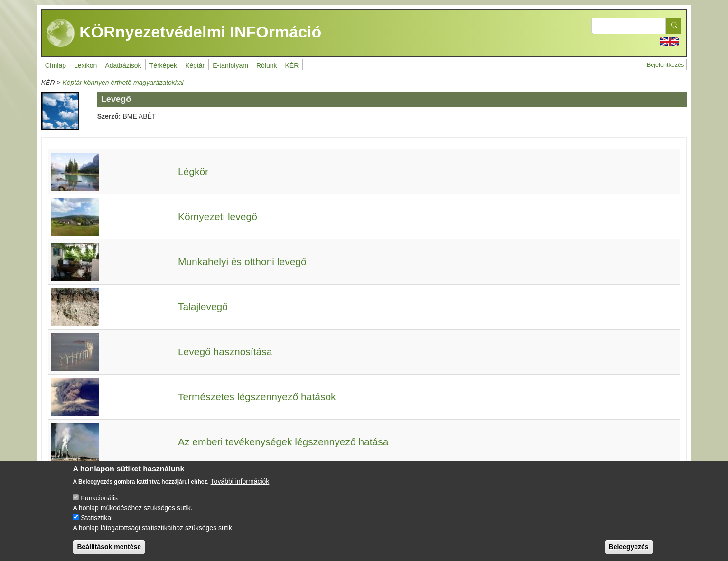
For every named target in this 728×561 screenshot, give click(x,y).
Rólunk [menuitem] (267, 65)
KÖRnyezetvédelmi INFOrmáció (184, 33)
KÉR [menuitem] (292, 65)
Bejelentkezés (665, 65)
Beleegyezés (629, 553)
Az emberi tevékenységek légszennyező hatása (283, 442)
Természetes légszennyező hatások (257, 397)
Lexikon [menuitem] (85, 65)
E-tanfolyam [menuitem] (230, 65)
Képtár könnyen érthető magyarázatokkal (123, 83)
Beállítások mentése (109, 553)
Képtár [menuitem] (195, 65)
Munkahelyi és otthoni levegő (242, 262)
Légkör (193, 171)
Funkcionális (99, 504)
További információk (240, 487)
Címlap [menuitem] (56, 65)
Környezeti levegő (218, 216)
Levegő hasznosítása (225, 352)
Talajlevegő (203, 307)
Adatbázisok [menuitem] (123, 65)
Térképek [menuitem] (163, 65)
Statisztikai (97, 524)
